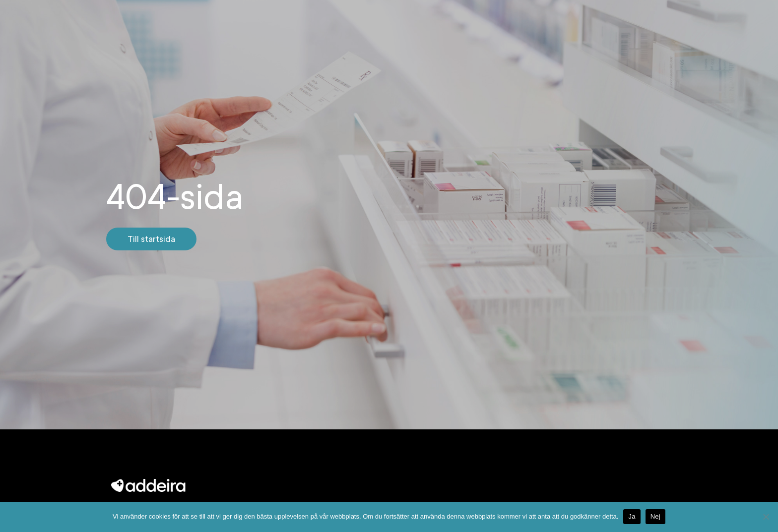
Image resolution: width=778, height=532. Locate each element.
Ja (632, 516)
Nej (655, 516)
